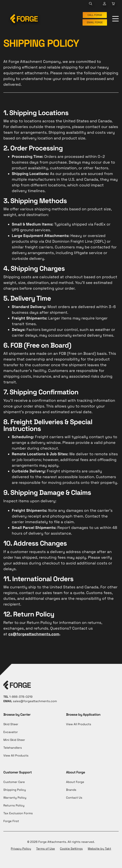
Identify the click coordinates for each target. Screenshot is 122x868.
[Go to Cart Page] (104, 4)
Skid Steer (11, 724)
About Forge (75, 782)
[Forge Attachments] (24, 19)
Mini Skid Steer (14, 740)
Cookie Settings (71, 849)
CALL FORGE (95, 15)
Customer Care (14, 782)
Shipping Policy (15, 790)
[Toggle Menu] (115, 19)
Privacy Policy (21, 849)
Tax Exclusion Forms (18, 813)
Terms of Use (45, 849)
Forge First (11, 821)
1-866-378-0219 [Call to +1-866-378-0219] (21, 697)
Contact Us (74, 798)
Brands (71, 790)
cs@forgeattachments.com (34, 634)
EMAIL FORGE (95, 22)
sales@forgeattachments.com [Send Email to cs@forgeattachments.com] (35, 701)
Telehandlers (13, 748)
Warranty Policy (15, 798)
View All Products (16, 756)
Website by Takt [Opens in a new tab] (100, 849)
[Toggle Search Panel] (91, 4)
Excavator (11, 732)
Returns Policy (14, 806)
